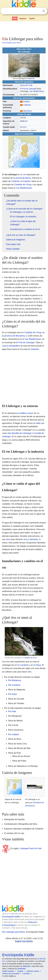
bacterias (34, 539)
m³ (24, 127)
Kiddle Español (8, 971)
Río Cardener (14, 685)
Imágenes (23, 18)
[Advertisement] (24, 28)
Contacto (26, 974)
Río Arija (12, 711)
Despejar (38, 11)
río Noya (37, 665)
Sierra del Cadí (26, 85)
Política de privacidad (11, 974)
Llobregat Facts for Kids (31, 848)
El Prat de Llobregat (28, 89)
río (24, 175)
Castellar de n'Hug (22, 185)
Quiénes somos (33, 971)
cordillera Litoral (26, 413)
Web (15, 18)
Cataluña (27, 105)
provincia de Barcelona (15, 336)
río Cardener (23, 665)
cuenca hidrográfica (11, 346)
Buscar (44, 11)
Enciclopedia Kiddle (11, 917)
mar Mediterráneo (37, 91)
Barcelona (27, 111)
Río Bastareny (15, 680)
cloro (8, 539)
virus (25, 539)
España (26, 101)
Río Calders (14, 734)
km (25, 118)
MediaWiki (22, 969)
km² (26, 121)
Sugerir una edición (24, 941)
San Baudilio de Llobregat (19, 433)
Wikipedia (27, 966)
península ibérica (23, 178)
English (32, 18)
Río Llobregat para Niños (13, 932)
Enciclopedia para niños (12, 43)
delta (38, 423)
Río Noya (12, 694)
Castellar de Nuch (30, 658)
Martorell (31, 78)
